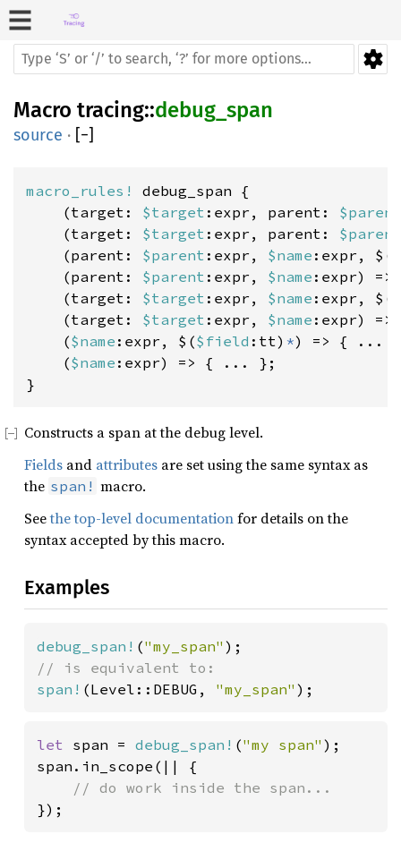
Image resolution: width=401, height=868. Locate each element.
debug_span (214, 110)
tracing (111, 110)
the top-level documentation (142, 518)
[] (85, 136)
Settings (373, 59)
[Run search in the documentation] (184, 59)
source (38, 135)
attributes (127, 464)
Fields (43, 464)
